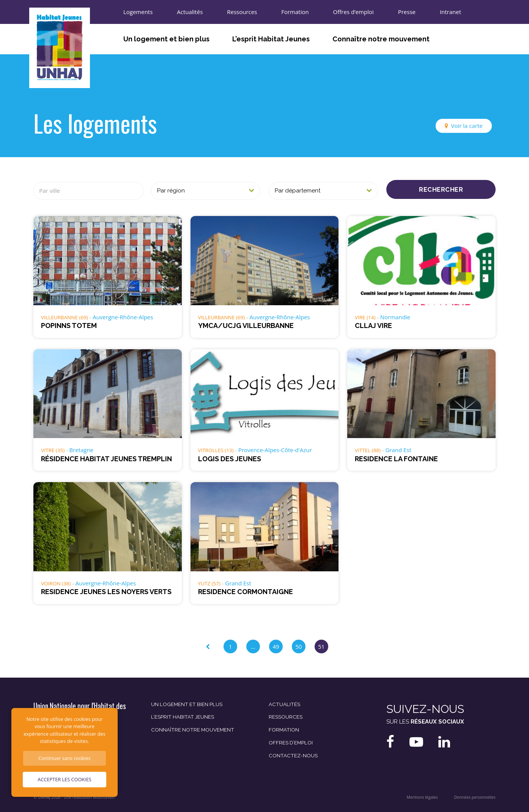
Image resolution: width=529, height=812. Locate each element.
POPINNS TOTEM (69, 326)
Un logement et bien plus (166, 39)
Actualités (190, 12)
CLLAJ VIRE (373, 326)
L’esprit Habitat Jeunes (271, 39)
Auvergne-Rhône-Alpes (123, 317)
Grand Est (398, 450)
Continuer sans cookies (65, 758)
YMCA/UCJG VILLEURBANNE (246, 326)
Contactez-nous (293, 755)
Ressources (242, 12)
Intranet (450, 12)
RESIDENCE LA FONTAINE (396, 459)
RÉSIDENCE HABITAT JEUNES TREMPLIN (106, 459)
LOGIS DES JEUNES (230, 459)
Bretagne (82, 450)
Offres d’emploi (353, 12)
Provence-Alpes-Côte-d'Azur (275, 450)
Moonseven (104, 797)
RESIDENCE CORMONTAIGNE (246, 592)
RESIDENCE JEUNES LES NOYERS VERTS (106, 592)
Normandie (395, 317)
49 (276, 646)
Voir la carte (467, 126)
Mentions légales (422, 797)
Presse (407, 12)
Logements (138, 12)
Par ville (50, 191)
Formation (295, 12)
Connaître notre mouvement (381, 39)
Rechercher (441, 189)
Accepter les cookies (65, 779)
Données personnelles (475, 797)
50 (298, 646)
